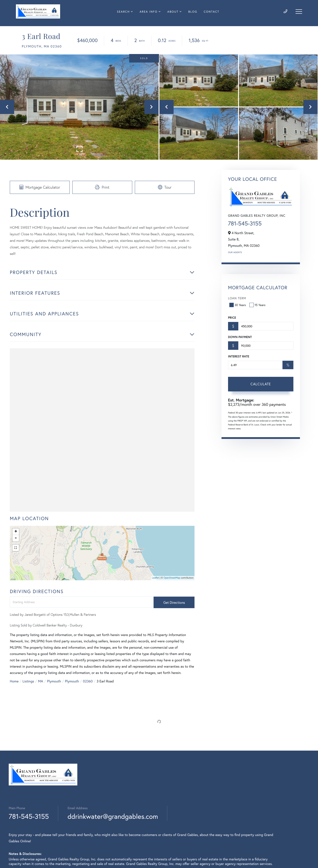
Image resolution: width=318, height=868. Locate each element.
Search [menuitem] (123, 12)
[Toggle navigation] (299, 12)
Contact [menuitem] (211, 12)
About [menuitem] (173, 12)
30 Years (238, 305)
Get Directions (174, 602)
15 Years (258, 305)
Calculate (261, 384)
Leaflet (156, 578)
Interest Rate (239, 356)
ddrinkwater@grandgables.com (113, 816)
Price (232, 318)
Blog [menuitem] (193, 12)
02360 (88, 681)
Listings (28, 681)
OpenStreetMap (172, 578)
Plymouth (54, 681)
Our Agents (235, 252)
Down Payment (240, 337)
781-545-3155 (245, 223)
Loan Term (237, 298)
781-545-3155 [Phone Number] (29, 816)
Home (14, 681)
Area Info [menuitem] (149, 12)
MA (41, 681)
